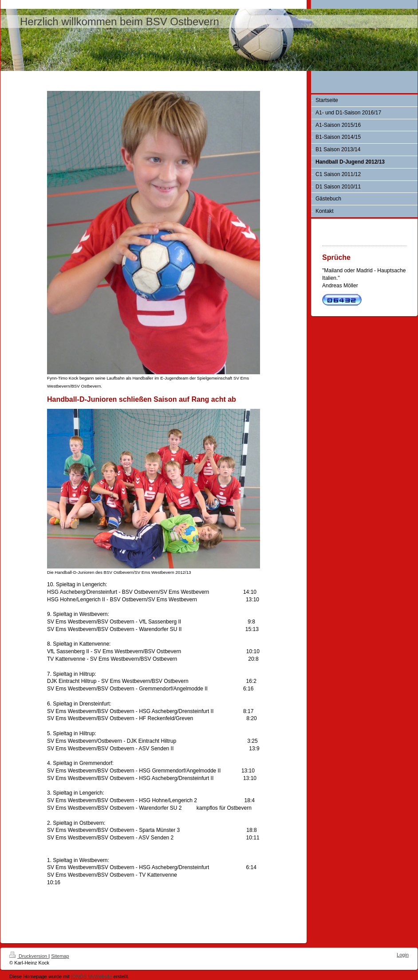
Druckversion (29, 956)
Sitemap (60, 956)
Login (403, 955)
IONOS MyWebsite (92, 976)
